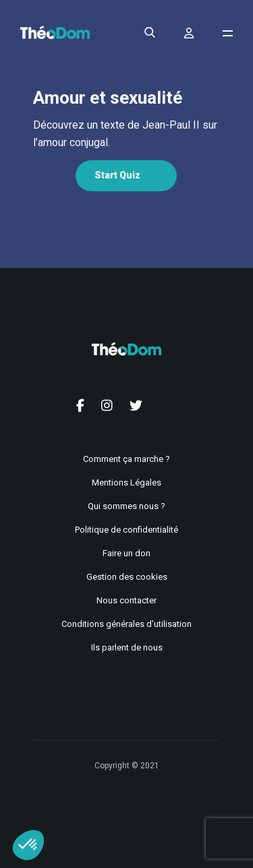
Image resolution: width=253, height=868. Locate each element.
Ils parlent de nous (127, 647)
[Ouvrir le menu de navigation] (228, 33)
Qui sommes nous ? (126, 506)
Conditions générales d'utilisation (126, 624)
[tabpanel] (125, 134)
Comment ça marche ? (126, 459)
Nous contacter (126, 600)
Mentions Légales (126, 482)
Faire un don (126, 553)
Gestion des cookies (127, 577)
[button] (28, 845)
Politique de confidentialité (126, 530)
